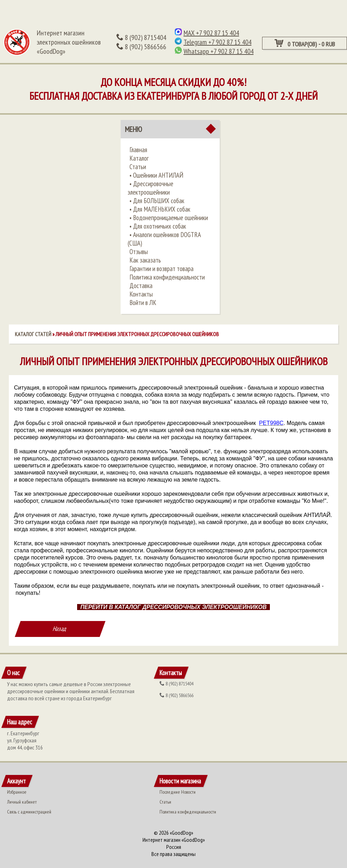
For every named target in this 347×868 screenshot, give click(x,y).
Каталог (139, 158)
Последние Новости (178, 792)
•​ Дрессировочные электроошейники (151, 188)
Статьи (138, 167)
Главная (138, 150)
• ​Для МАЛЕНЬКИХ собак (160, 209)
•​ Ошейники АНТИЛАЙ (156, 175)
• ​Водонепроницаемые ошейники (169, 218)
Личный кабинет (22, 802)
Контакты (141, 294)
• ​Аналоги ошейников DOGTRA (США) (164, 239)
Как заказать (145, 260)
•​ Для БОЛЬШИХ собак (157, 201)
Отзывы (139, 252)
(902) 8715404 (141, 38)
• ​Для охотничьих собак (158, 226)
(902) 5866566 (141, 47)
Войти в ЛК (143, 303)
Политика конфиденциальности (167, 277)
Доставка (141, 286)
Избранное (17, 792)
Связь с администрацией (29, 812)
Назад (60, 629)
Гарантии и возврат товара (161, 269)
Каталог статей (33, 334)
